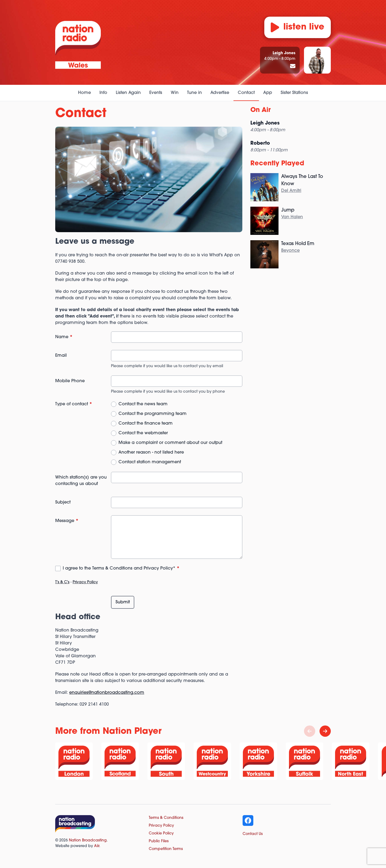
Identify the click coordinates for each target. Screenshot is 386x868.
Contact (246, 93)
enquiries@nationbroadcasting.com (107, 693)
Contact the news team (143, 404)
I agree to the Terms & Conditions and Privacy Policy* (121, 568)
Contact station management (150, 462)
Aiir (97, 846)
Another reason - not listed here (151, 453)
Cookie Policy (161, 834)
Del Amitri (291, 191)
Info (103, 93)
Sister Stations (294, 93)
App (268, 93)
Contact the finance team (146, 424)
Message (67, 521)
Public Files (159, 841)
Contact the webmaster (143, 433)
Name (64, 337)
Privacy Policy (85, 582)
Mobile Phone (70, 381)
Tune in (194, 93)
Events (156, 93)
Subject (63, 502)
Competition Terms (166, 849)
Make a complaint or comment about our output (170, 443)
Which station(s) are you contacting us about (81, 481)
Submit (123, 602)
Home (84, 93)
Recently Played (277, 164)
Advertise (220, 93)
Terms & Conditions (166, 818)
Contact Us (253, 834)
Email (61, 356)
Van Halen (292, 217)
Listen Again (128, 93)
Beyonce (290, 251)
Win (175, 93)
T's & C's (62, 582)
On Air (261, 110)
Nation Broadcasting (88, 840)
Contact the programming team (153, 414)
